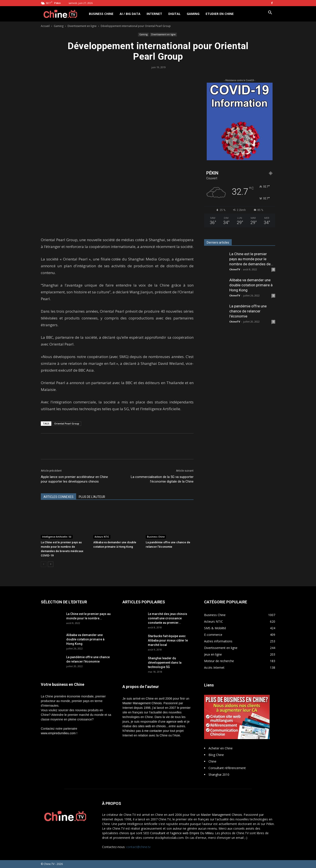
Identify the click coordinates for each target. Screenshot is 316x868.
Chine (212, 761)
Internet (154, 14)
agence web (175, 722)
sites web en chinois (152, 726)
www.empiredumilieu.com (58, 733)
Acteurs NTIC (102, 537)
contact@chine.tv (138, 847)
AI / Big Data (130, 14)
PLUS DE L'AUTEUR (92, 497)
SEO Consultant (154, 833)
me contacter (153, 731)
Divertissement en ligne (82, 26)
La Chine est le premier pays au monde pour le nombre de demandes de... (251, 259)
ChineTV (235, 269)
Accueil (45, 26)
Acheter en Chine (221, 748)
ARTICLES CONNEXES (58, 497)
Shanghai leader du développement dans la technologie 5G (165, 663)
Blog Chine (216, 755)
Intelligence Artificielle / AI (57, 537)
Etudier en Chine (220, 14)
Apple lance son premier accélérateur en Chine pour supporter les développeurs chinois (74, 479)
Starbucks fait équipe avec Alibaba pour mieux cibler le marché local (168, 640)
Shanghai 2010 (219, 774)
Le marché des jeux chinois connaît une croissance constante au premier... (168, 618)
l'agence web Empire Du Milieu (192, 833)
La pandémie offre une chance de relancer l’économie (248, 311)
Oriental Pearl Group (67, 423)
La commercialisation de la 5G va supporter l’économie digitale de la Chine (162, 479)
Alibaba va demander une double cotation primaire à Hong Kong (251, 285)
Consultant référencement (227, 768)
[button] (270, 13)
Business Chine (101, 14)
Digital (174, 14)
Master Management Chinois (142, 703)
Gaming (193, 14)
